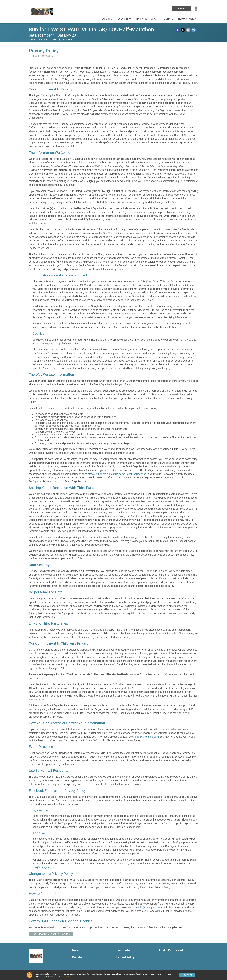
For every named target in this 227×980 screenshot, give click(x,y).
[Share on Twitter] (183, 30)
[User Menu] (196, 9)
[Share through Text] (194, 30)
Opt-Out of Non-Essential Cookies (51, 934)
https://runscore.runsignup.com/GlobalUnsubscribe (117, 474)
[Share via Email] (188, 30)
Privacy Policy (63, 976)
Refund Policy (187, 19)
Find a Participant (147, 19)
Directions (67, 40)
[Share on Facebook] (178, 30)
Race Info (107, 19)
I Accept (187, 975)
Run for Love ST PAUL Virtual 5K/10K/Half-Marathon (91, 29)
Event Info (124, 19)
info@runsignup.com (147, 737)
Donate (181, 8)
